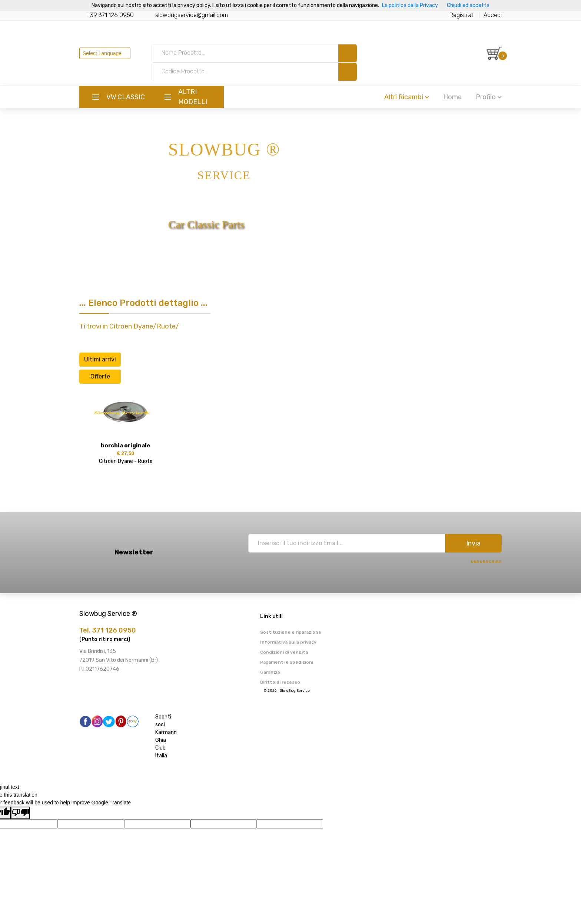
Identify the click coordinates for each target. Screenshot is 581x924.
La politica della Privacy (410, 5)
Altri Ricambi (407, 97)
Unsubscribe (486, 562)
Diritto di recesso (280, 682)
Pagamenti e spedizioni (287, 662)
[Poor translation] (20, 813)
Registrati (462, 15)
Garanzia (270, 672)
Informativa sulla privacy (288, 642)
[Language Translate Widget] (105, 53)
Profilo (489, 97)
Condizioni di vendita (284, 652)
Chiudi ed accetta (468, 5)
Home (452, 97)
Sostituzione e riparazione (291, 632)
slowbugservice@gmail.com (192, 15)
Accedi (493, 15)
